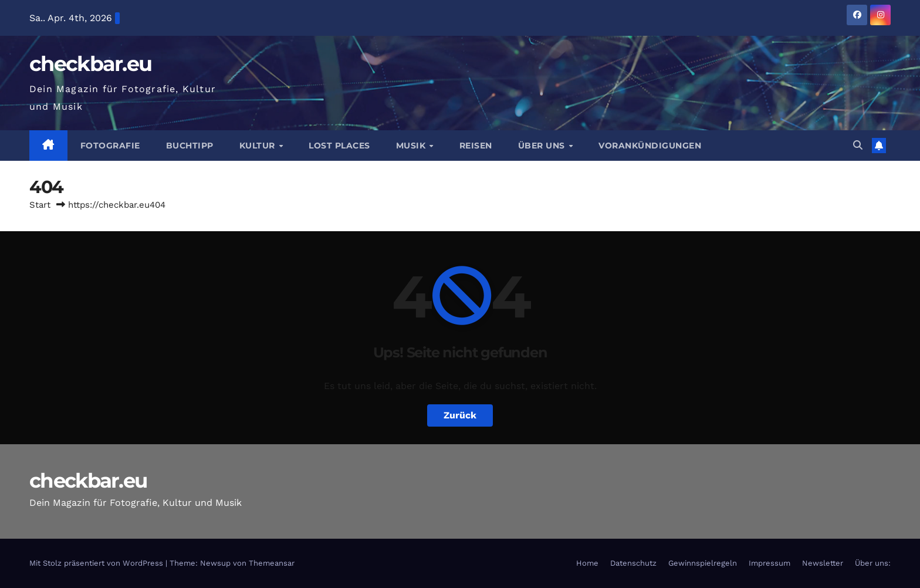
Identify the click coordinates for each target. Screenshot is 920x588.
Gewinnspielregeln (703, 563)
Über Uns (543, 146)
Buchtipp (190, 146)
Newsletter (823, 563)
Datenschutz (633, 563)
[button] (858, 145)
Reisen (476, 146)
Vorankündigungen (650, 146)
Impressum (770, 563)
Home (587, 563)
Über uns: (873, 563)
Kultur (259, 146)
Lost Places (339, 146)
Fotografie (110, 146)
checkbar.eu (90, 64)
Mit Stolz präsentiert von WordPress (97, 563)
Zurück (460, 415)
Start (40, 205)
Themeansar (272, 563)
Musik (412, 146)
